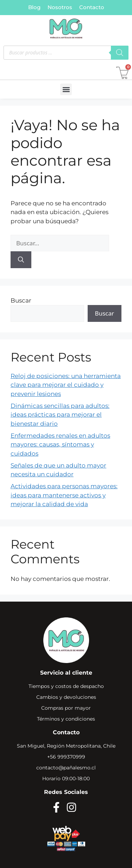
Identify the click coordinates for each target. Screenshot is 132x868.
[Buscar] (21, 260)
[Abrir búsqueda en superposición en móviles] (66, 53)
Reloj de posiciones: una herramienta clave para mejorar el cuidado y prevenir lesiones (66, 385)
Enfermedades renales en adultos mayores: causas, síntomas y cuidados (60, 445)
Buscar (21, 300)
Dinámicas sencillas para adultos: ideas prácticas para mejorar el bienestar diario (60, 415)
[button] (66, 89)
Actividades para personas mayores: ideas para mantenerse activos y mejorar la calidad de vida (64, 495)
